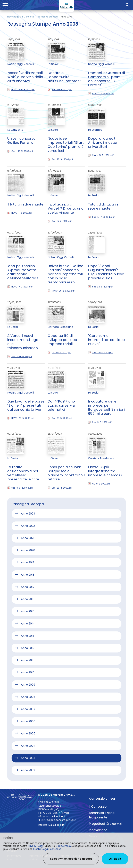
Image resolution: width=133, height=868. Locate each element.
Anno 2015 (28, 611)
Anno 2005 (28, 734)
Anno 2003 (28, 758)
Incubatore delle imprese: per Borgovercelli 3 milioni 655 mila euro (107, 407)
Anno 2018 (28, 575)
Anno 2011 (27, 660)
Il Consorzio (28, 17)
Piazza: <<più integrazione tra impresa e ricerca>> (105, 471)
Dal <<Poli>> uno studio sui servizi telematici (61, 405)
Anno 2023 (28, 514)
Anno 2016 (28, 599)
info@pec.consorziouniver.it (60, 820)
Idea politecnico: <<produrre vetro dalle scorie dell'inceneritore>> (23, 272)
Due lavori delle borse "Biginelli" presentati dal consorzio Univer (26, 405)
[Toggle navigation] (5, 5)
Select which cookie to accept (71, 859)
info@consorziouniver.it (52, 816)
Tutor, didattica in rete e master (103, 206)
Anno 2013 (28, 636)
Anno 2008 (28, 697)
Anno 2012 (28, 648)
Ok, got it (115, 859)
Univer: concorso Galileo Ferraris (21, 141)
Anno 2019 (28, 562)
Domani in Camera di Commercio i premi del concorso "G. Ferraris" (106, 79)
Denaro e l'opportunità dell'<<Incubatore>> (64, 77)
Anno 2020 (28, 550)
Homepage (13, 17)
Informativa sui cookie (51, 825)
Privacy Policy (36, 846)
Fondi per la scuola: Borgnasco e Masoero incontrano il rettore (66, 473)
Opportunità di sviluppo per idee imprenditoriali (62, 340)
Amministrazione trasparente (102, 815)
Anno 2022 (28, 526)
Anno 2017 (28, 587)
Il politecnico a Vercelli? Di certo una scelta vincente (66, 208)
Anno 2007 (28, 709)
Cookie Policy (63, 846)
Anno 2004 (28, 746)
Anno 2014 (28, 624)
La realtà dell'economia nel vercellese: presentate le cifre (23, 473)
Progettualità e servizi (105, 824)
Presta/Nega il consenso (47, 849)
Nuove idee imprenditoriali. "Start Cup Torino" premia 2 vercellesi (66, 145)
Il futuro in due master (26, 204)
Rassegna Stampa (48, 17)
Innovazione (98, 830)
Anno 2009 (28, 685)
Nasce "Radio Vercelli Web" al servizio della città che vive (25, 77)
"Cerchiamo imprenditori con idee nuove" (106, 340)
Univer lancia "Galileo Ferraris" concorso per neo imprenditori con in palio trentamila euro (65, 274)
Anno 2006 (28, 721)
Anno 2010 (28, 672)
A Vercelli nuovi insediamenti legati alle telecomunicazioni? (24, 342)
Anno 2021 (28, 538)
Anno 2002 (28, 770)
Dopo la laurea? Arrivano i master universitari (103, 143)
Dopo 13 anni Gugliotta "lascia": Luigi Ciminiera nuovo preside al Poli (106, 272)
